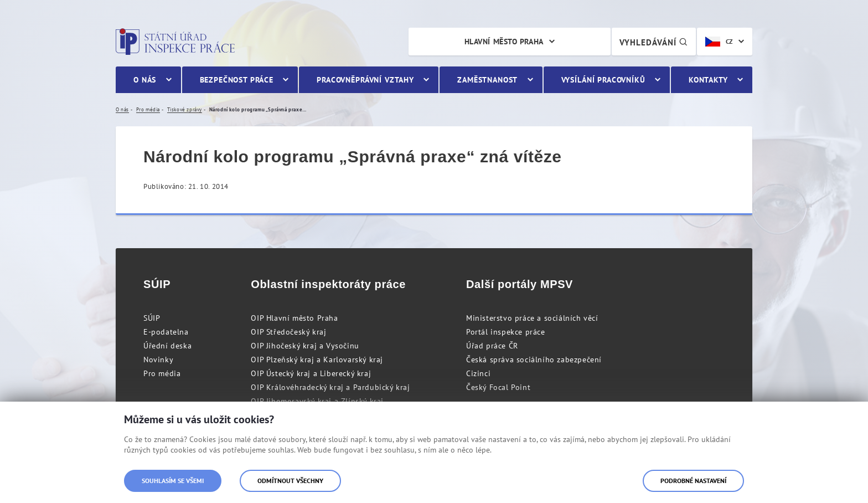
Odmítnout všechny (290, 481)
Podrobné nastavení (693, 481)
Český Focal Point (498, 387)
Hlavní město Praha (504, 42)
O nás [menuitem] (145, 80)
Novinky (158, 360)
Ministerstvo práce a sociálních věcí (532, 318)
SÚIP (152, 318)
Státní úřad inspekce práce (175, 42)
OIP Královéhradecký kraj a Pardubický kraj (330, 387)
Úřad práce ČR (492, 346)
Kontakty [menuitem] (708, 80)
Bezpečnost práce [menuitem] (237, 80)
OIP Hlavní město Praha (294, 318)
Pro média (162, 373)
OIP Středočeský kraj (288, 332)
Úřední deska (167, 346)
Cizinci (478, 373)
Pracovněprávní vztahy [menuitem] (365, 80)
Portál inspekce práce (506, 332)
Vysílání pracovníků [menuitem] (603, 80)
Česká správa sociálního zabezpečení (534, 360)
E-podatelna (166, 332)
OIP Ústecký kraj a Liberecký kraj (311, 373)
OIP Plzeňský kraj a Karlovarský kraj (317, 360)
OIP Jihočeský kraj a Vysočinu (305, 346)
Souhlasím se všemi (173, 481)
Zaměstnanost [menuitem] (487, 80)
